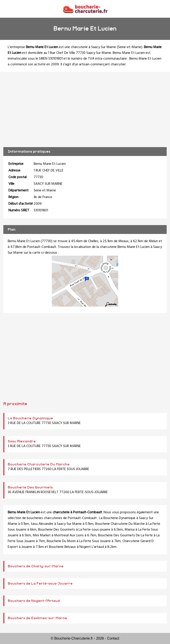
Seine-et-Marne (130, 47)
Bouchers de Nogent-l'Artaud (34, 601)
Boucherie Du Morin (61, 541)
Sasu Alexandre (22, 441)
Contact (113, 638)
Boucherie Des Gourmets (30, 487)
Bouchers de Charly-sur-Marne (36, 566)
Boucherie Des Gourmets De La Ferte (125, 535)
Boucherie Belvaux (62, 547)
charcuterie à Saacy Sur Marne (93, 47)
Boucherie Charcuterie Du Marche (39, 464)
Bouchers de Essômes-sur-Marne (37, 618)
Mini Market (42, 535)
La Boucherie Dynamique (30, 418)
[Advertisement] (85, 109)
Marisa (130, 530)
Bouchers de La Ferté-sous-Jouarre (40, 584)
